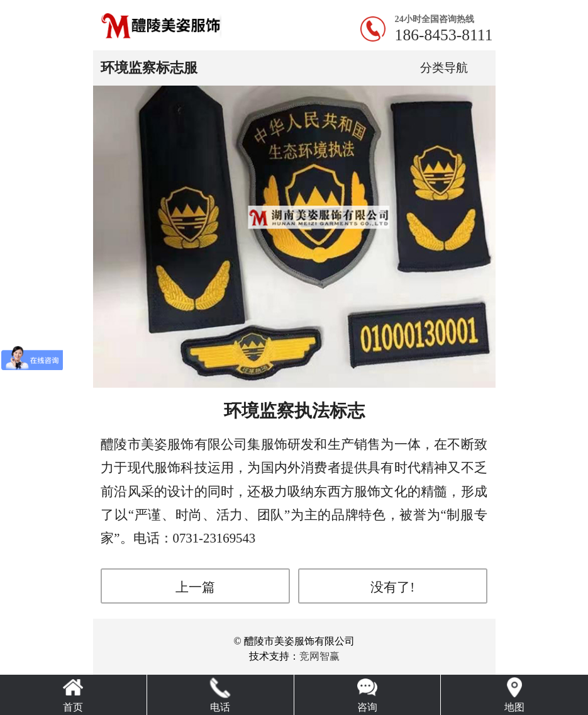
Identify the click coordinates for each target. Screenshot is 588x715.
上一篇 (195, 587)
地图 (514, 707)
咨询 (367, 707)
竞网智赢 (319, 656)
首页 (73, 707)
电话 (220, 707)
